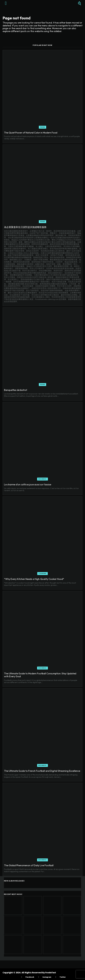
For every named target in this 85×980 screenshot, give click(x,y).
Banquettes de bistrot (16, 390)
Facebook (30, 977)
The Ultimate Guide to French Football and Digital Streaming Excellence (42, 771)
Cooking (42, 573)
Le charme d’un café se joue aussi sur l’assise (28, 484)
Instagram (47, 977)
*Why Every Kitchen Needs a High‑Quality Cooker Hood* (34, 579)
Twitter (63, 977)
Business (42, 479)
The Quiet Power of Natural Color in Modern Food (31, 133)
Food (42, 127)
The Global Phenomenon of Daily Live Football (29, 865)
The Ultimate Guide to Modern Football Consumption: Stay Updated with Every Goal (40, 675)
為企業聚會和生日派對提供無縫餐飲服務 (25, 227)
